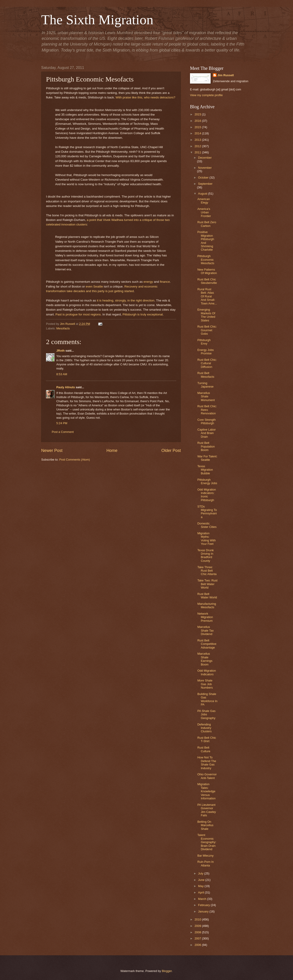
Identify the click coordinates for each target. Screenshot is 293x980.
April (201, 892)
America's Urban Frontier (204, 212)
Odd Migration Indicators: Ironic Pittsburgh (207, 495)
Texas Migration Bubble (205, 470)
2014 (198, 133)
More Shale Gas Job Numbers (205, 684)
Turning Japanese (205, 385)
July (201, 873)
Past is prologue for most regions (78, 314)
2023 (198, 114)
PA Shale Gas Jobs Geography (206, 714)
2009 (198, 926)
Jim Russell (226, 75)
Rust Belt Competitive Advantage (207, 644)
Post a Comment (63, 432)
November (205, 168)
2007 (198, 938)
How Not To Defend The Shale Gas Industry (207, 763)
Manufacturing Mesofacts (207, 605)
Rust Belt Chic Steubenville (207, 281)
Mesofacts (63, 328)
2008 (198, 932)
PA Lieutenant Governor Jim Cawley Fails (207, 810)
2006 (198, 945)
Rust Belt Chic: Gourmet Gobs (207, 330)
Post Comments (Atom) (75, 460)
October (204, 178)
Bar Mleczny (205, 856)
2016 (198, 121)
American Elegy (203, 201)
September (205, 184)
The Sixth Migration (97, 20)
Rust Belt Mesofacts (206, 375)
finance (165, 282)
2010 (198, 919)
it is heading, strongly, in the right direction (126, 300)
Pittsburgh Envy (204, 342)
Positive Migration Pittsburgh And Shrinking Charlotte (206, 241)
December (205, 158)
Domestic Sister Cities (207, 525)
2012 (198, 146)
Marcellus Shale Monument (206, 396)
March (202, 899)
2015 (198, 127)
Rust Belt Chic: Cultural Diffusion (207, 363)
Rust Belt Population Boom (206, 446)
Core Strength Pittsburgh (206, 421)
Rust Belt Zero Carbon (207, 224)
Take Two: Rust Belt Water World (207, 584)
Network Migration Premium (205, 617)
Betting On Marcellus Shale (205, 825)
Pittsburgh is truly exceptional (143, 314)
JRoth (60, 351)
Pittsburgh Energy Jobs (207, 481)
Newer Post (52, 451)
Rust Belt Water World (207, 596)
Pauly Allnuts (66, 387)
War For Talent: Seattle (207, 458)
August (203, 194)
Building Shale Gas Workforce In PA (207, 699)
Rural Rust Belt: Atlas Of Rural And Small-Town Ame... (207, 296)
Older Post (171, 451)
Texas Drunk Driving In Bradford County (206, 555)
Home (112, 451)
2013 (198, 140)
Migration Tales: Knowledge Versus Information (206, 791)
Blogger (167, 971)
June (202, 880)
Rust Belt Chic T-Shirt (207, 739)
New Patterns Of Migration (207, 271)
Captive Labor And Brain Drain (206, 433)
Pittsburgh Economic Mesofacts (206, 260)
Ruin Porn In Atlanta (206, 863)
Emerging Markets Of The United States (206, 315)
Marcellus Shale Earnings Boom (205, 659)
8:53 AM (62, 374)
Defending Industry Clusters (204, 728)
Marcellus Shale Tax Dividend (205, 630)
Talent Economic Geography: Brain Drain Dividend (207, 842)
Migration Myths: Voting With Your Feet (206, 539)
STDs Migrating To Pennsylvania (207, 512)
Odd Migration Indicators (207, 672)
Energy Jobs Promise (206, 352)
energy (148, 282)
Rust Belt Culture (204, 749)
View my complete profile (206, 95)
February (204, 905)
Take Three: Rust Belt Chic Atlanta (207, 571)
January (204, 911)
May (201, 886)
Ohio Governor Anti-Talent (207, 776)
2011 (198, 152)
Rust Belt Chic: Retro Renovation (207, 410)
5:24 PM (62, 423)
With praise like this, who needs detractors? (145, 97)
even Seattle (94, 286)
